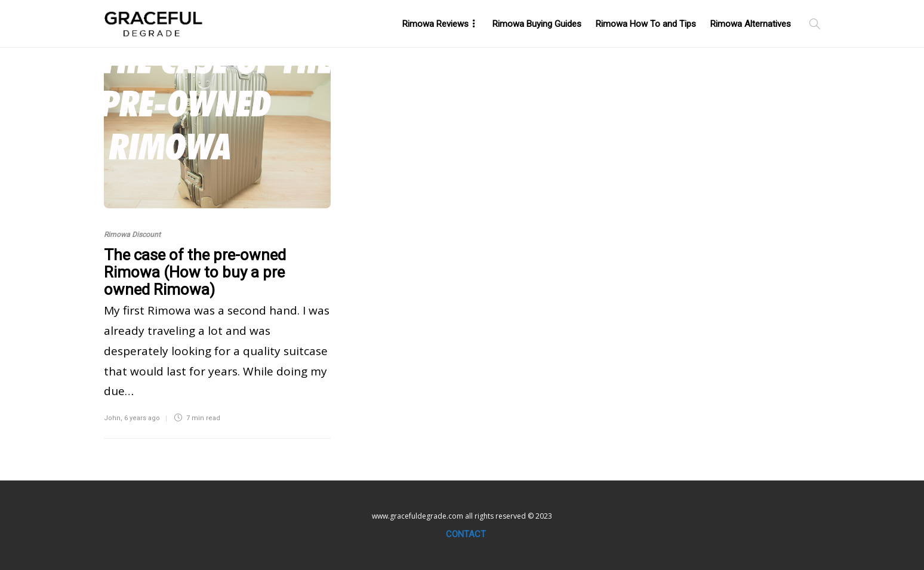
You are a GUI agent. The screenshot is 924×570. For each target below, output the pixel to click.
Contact (466, 534)
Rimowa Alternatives (751, 24)
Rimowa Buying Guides (537, 24)
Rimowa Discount (132, 235)
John (112, 418)
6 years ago (142, 418)
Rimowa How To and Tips (646, 24)
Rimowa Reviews (435, 24)
